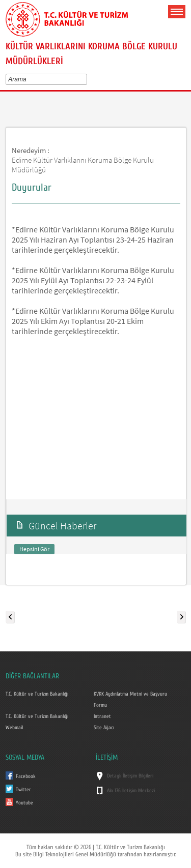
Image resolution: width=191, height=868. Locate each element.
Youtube (24, 803)
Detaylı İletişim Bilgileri (130, 776)
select (86, 79)
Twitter (23, 790)
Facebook (26, 776)
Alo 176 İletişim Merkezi (131, 791)
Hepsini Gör (34, 549)
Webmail (14, 728)
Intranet (102, 716)
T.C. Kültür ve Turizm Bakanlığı (37, 694)
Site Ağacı (104, 728)
